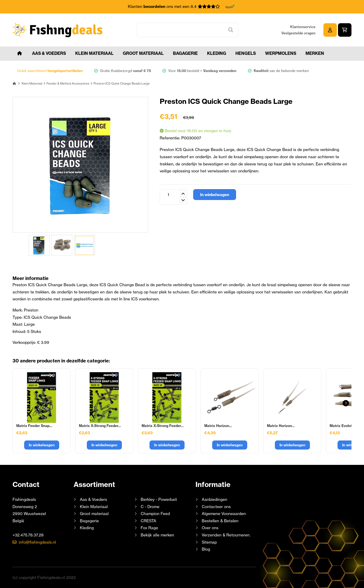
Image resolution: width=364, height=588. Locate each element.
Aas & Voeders (49, 53)
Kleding (217, 53)
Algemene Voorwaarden (224, 514)
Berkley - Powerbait (159, 499)
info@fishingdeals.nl (37, 542)
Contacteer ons (216, 507)
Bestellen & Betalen (220, 521)
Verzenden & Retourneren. (226, 535)
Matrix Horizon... (218, 426)
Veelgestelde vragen (298, 33)
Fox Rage (149, 528)
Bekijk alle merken (157, 535)
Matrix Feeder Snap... (34, 426)
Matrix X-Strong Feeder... (100, 426)
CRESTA (148, 521)
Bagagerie (185, 53)
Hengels (246, 53)
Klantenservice (303, 27)
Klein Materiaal (94, 53)
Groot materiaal (143, 53)
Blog (205, 549)
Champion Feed (155, 514)
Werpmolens (281, 53)
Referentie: (171, 138)
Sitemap (209, 542)
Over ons (210, 528)
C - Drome (150, 507)
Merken (315, 53)
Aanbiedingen (214, 499)
